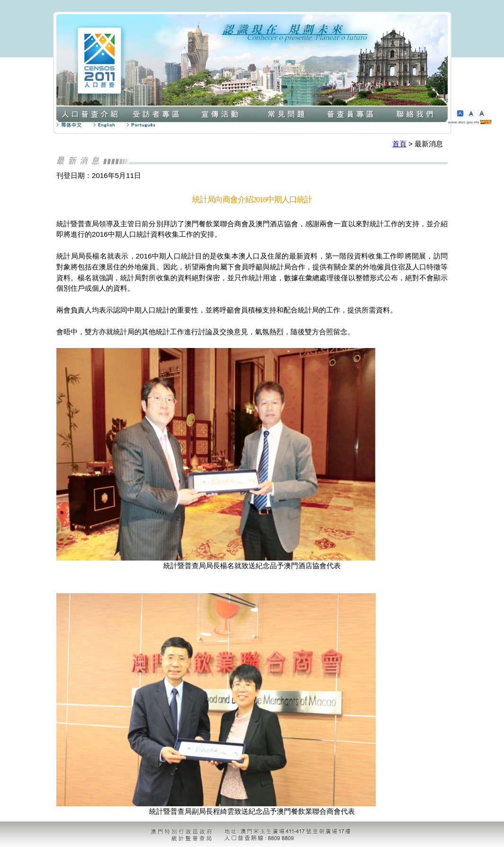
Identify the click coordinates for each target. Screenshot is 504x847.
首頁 (399, 144)
